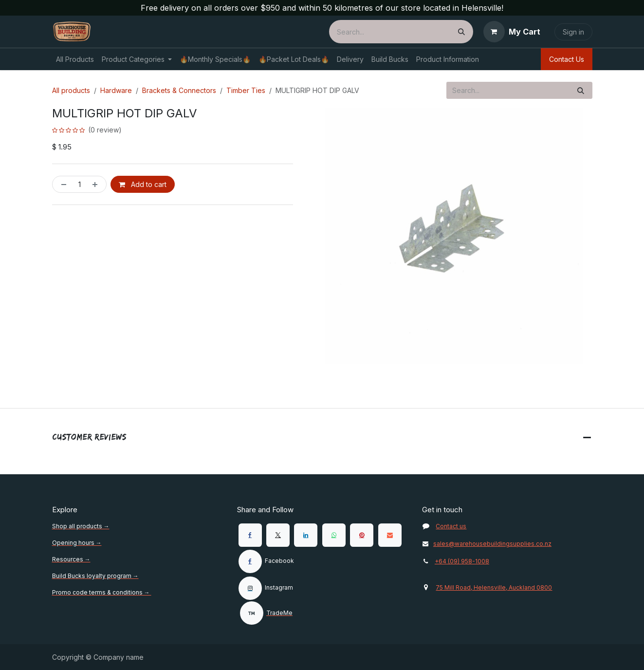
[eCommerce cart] (512, 32)
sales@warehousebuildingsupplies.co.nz (487, 544)
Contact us (451, 526)
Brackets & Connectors (179, 90)
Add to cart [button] (143, 184)
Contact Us (567, 59)
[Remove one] (62, 184)
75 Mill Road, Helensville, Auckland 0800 (494, 587)
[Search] (461, 32)
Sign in (573, 32)
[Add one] (97, 184)
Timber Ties (246, 90)
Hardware (116, 90)
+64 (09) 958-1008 (462, 561)
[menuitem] (75, 59)
